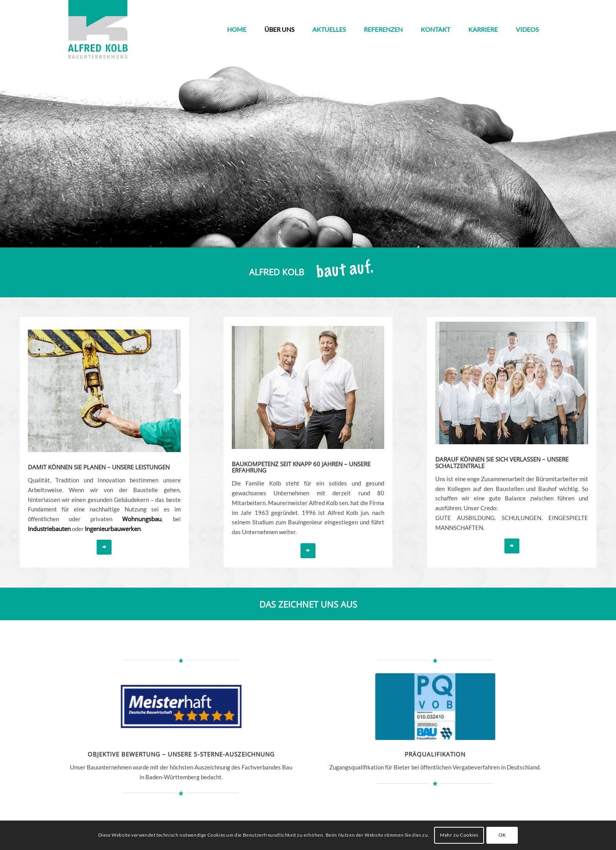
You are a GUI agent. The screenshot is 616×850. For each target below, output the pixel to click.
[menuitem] (237, 29)
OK (502, 835)
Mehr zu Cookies (459, 835)
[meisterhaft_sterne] (181, 707)
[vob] (435, 706)
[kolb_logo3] (98, 29)
